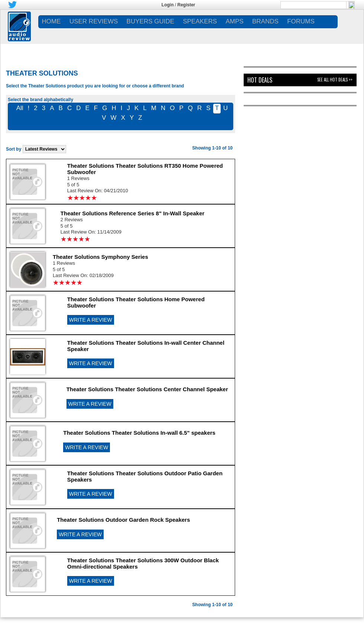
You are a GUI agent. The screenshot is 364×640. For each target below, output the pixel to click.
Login (168, 5)
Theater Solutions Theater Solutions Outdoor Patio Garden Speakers (145, 476)
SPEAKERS (200, 21)
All (20, 108)
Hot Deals (260, 80)
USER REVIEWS (94, 21)
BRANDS (265, 21)
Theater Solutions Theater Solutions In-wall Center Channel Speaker (146, 346)
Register (186, 5)
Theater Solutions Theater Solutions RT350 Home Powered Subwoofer (145, 169)
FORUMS (301, 21)
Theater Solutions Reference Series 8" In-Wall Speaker (133, 213)
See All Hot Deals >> (335, 80)
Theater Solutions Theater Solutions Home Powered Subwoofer (136, 302)
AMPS (234, 21)
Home (51, 21)
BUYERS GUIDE (150, 21)
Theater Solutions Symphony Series (100, 257)
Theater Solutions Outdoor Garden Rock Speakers (123, 520)
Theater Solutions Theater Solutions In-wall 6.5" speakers (139, 433)
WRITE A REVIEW (91, 320)
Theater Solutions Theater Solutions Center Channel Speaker (147, 389)
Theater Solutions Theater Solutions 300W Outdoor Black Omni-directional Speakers (143, 563)
